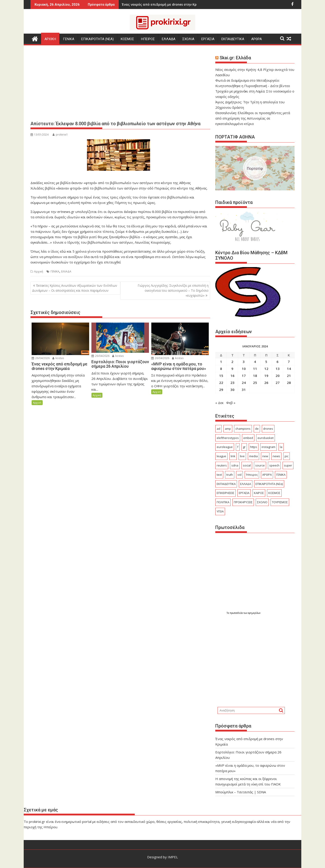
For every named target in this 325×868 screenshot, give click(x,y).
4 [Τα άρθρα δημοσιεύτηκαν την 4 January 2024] (255, 362)
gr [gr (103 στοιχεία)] (244, 447)
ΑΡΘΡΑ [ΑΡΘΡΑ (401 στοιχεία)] (267, 475)
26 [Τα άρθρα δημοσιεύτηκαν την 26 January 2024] (266, 383)
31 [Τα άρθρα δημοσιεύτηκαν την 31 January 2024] (244, 390)
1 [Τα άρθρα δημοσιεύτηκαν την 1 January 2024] (221, 362)
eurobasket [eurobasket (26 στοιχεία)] (266, 438)
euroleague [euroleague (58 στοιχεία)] (225, 447)
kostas (58, 358)
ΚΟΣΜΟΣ (127, 39)
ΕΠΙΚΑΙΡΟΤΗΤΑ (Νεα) (97, 39)
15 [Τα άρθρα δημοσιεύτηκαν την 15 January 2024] (221, 376)
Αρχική (39, 271)
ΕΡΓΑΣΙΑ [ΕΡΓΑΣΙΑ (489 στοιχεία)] (244, 493)
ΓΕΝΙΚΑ (69, 39)
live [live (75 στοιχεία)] (242, 456)
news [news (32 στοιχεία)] (276, 456)
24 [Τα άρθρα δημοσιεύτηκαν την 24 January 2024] (244, 383)
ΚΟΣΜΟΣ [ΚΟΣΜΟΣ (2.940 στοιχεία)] (274, 493)
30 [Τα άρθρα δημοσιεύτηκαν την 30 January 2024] (232, 390)
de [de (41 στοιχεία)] (257, 429)
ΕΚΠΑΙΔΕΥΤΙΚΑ (233, 39)
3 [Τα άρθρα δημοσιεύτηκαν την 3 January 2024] (244, 362)
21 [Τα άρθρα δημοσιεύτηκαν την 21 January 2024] (289, 376)
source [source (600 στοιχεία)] (260, 465)
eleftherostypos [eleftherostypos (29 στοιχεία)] (228, 438)
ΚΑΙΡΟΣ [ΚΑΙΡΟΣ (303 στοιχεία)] (259, 493)
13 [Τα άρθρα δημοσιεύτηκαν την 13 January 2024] (278, 369)
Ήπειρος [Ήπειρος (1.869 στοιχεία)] (252, 475)
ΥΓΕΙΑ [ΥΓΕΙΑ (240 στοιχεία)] (220, 511)
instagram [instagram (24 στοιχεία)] (268, 447)
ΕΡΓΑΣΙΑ (208, 39)
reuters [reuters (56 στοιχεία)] (222, 465)
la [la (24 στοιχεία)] (281, 447)
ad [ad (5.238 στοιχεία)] (218, 429)
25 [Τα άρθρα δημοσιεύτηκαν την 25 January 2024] (255, 383)
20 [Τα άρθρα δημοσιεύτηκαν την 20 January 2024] (278, 376)
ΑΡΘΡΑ (257, 39)
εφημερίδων (254, 613)
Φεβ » (231, 403)
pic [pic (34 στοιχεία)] (287, 456)
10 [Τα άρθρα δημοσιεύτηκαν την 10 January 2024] (244, 369)
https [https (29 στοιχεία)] (254, 447)
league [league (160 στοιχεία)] (221, 456)
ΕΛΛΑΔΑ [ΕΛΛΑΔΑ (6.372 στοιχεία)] (246, 484)
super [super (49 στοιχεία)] (288, 465)
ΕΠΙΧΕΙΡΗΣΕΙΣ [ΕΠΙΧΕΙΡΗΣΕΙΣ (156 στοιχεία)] (225, 493)
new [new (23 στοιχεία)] (265, 456)
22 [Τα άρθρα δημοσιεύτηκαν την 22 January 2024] (221, 383)
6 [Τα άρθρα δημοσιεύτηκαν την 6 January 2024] (277, 362)
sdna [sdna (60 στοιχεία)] (235, 465)
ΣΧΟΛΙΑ (188, 39)
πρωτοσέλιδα (237, 613)
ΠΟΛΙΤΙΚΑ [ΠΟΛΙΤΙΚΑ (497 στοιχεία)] (223, 502)
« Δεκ (219, 403)
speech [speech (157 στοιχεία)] (274, 465)
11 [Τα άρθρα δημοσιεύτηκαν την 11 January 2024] (255, 369)
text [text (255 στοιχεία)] (219, 475)
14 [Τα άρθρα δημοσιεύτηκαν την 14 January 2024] (289, 369)
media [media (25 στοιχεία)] (253, 456)
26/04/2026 (41, 358)
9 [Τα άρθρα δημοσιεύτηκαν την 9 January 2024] (232, 369)
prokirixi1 (60, 135)
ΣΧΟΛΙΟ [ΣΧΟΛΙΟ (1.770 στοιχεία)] (262, 502)
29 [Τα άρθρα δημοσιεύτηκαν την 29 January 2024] (221, 390)
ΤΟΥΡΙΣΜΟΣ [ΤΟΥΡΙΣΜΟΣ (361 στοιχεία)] (280, 502)
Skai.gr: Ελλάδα (235, 58)
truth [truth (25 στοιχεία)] (230, 475)
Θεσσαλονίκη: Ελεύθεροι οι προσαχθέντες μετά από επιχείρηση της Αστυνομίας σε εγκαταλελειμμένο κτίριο (253, 118)
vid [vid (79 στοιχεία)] (239, 475)
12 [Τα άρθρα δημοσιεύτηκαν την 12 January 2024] (266, 369)
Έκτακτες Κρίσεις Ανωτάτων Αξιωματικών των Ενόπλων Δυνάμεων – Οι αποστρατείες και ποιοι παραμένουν (75, 288)
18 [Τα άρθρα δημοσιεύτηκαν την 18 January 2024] (255, 376)
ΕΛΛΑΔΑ (169, 39)
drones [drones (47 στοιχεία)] (268, 429)
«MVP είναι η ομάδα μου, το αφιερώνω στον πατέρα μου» (178, 4)
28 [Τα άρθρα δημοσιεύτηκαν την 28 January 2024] (289, 383)
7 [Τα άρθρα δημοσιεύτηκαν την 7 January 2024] (289, 362)
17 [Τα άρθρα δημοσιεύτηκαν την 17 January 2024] (244, 376)
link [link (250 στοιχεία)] (233, 456)
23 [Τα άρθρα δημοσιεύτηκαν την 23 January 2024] (232, 383)
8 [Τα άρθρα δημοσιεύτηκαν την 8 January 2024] (221, 369)
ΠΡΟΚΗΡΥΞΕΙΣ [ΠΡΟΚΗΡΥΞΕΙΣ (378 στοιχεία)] (243, 502)
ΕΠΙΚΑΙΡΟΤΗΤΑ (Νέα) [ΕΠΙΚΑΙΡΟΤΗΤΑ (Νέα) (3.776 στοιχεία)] (269, 484)
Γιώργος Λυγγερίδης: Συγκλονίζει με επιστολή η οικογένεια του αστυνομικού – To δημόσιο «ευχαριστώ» (173, 291)
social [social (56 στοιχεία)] (247, 465)
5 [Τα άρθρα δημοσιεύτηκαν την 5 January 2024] (266, 362)
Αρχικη (50, 39)
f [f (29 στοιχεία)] (238, 447)
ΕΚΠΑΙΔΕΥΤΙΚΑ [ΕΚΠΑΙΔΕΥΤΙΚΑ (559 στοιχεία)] (226, 484)
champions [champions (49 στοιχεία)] (243, 429)
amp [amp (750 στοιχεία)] (228, 429)
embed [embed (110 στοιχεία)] (248, 438)
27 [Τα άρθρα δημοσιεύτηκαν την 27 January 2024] (278, 383)
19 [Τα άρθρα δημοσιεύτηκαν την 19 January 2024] (266, 376)
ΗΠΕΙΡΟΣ (148, 39)
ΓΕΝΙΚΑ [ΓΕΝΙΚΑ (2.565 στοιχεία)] (281, 475)
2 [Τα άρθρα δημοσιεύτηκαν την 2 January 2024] (232, 362)
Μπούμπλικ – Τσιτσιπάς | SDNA (241, 792)
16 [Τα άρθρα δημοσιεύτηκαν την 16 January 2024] (232, 376)
